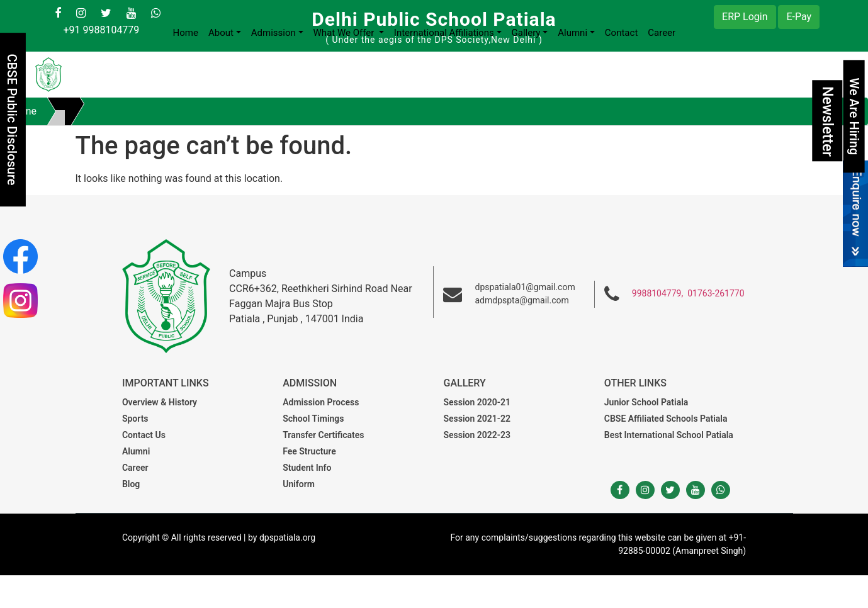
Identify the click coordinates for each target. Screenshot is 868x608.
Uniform (299, 484)
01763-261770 (716, 293)
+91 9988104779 (101, 30)
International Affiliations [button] (444, 33)
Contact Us (144, 435)
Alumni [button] (572, 33)
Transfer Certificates (323, 435)
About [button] (221, 33)
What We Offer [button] (345, 33)
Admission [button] (273, 33)
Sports (135, 419)
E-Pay (799, 17)
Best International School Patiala (669, 435)
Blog (131, 484)
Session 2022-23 (477, 435)
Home (186, 33)
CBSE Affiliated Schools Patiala (666, 419)
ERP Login (745, 17)
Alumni (136, 451)
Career (662, 33)
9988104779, (657, 293)
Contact (621, 33)
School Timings (313, 419)
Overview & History (160, 402)
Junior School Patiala (646, 402)
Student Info (307, 468)
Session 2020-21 (477, 402)
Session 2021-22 (477, 419)
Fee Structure (309, 451)
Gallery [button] (526, 33)
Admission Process (321, 402)
